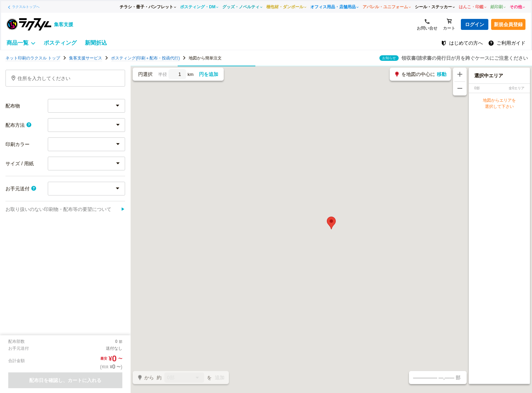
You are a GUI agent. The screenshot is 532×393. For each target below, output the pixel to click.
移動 (442, 74)
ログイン (475, 24)
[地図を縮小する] (460, 89)
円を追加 (209, 74)
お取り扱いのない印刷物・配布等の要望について (65, 209)
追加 (220, 378)
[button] (331, 223)
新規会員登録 (508, 24)
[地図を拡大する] (460, 75)
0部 (184, 378)
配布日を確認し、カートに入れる (65, 380)
